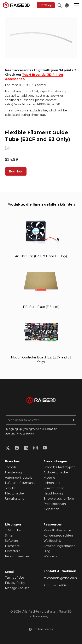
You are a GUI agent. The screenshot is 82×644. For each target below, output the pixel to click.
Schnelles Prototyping (60, 467)
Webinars (50, 556)
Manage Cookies (17, 588)
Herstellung (13, 472)
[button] (76, 6)
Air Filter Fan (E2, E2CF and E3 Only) (41, 256)
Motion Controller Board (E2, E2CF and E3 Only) (41, 360)
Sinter (9, 535)
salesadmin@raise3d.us (60, 578)
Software (11, 541)
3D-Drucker (13, 530)
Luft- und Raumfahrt (20, 483)
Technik (10, 467)
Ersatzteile (13, 551)
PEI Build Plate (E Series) (41, 307)
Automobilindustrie (19, 478)
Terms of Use (14, 578)
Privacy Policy (25, 434)
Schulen (11, 488)
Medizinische (14, 493)
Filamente (12, 546)
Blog (47, 551)
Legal (9, 572)
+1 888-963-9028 (56, 585)
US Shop (46, 5)
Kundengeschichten (58, 535)
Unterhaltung (15, 499)
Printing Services (17, 556)
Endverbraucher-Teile (59, 499)
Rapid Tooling (53, 493)
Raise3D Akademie (57, 530)
